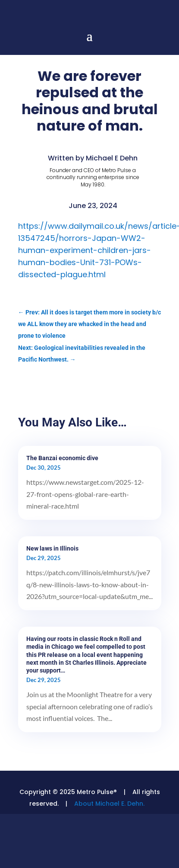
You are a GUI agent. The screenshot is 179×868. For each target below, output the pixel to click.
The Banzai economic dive (62, 458)
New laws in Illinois (52, 548)
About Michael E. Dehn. (109, 804)
